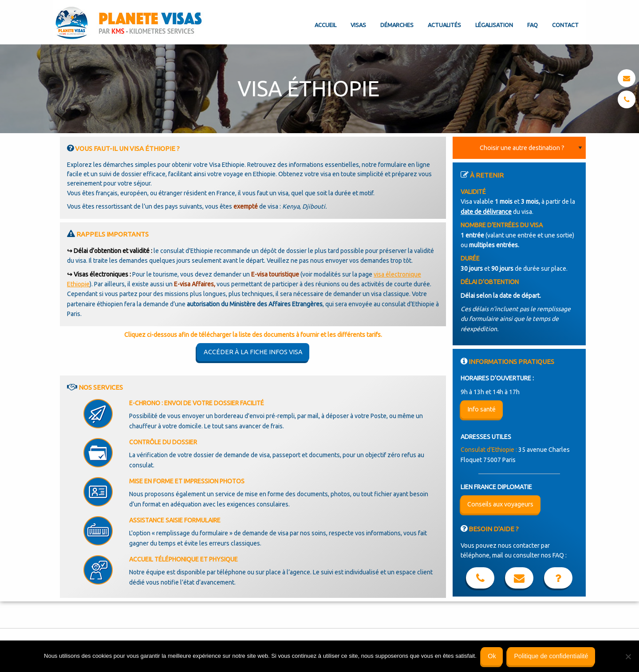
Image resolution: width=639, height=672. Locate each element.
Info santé (481, 409)
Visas (358, 25)
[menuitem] (325, 18)
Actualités (444, 25)
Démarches (397, 25)
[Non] (628, 656)
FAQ (532, 25)
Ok (492, 656)
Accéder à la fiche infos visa (253, 352)
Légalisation (494, 25)
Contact (565, 25)
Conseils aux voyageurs (500, 504)
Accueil (325, 25)
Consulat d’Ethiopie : (489, 450)
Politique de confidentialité (551, 656)
